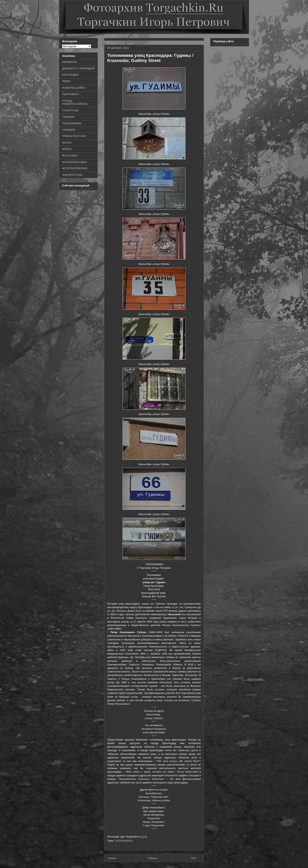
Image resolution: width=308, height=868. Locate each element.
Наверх (112, 858)
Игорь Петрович (154, 822)
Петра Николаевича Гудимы (181, 625)
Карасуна (141, 618)
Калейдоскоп (154, 793)
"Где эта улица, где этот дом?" (178, 761)
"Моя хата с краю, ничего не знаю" (150, 772)
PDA (194, 858)
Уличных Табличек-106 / (154, 797)
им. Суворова (188, 607)
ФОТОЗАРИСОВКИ (74, 162)
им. (152, 604)
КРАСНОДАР (70, 75)
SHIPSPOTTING (72, 175)
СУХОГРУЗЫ (70, 110)
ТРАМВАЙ (69, 130)
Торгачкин (154, 818)
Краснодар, (154, 714)
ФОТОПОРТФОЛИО (75, 168)
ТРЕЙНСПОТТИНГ (74, 136)
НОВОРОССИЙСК (74, 88)
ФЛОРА (67, 149)
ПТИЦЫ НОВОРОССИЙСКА (75, 102)
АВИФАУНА (70, 62)
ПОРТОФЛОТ (71, 94)
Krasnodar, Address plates (154, 800)
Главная (152, 858)
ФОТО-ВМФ (70, 156)
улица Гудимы (154, 718)
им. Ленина (119, 611)
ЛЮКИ (66, 81)
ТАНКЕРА (68, 117)
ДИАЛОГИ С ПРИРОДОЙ (78, 68)
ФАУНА (67, 143)
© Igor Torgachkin (154, 825)
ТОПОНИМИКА (124, 841)
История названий (154, 729)
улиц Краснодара (154, 732)
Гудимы (160, 604)
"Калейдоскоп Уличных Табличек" (142, 779)
